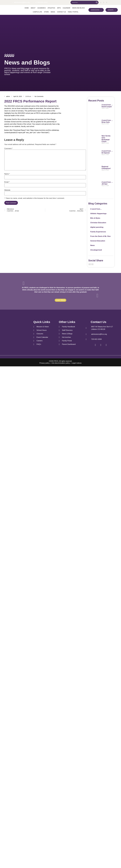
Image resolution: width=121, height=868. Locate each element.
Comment (9, 148)
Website (7, 190)
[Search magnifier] (97, 2)
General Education (98, 241)
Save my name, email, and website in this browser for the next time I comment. (35, 198)
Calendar (66, 8)
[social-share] (89, 264)
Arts (59, 8)
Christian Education (98, 223)
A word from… (96, 209)
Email (7, 182)
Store (46, 12)
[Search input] (83, 2)
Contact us (61, 12)
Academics (41, 8)
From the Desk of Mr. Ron (100, 236)
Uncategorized (96, 250)
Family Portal (73, 12)
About (33, 8)
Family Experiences (98, 232)
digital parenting (97, 227)
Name (7, 174)
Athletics (51, 8)
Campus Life (37, 12)
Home (27, 8)
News (93, 245)
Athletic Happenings (98, 214)
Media (53, 12)
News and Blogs (78, 8)
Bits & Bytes (95, 218)
